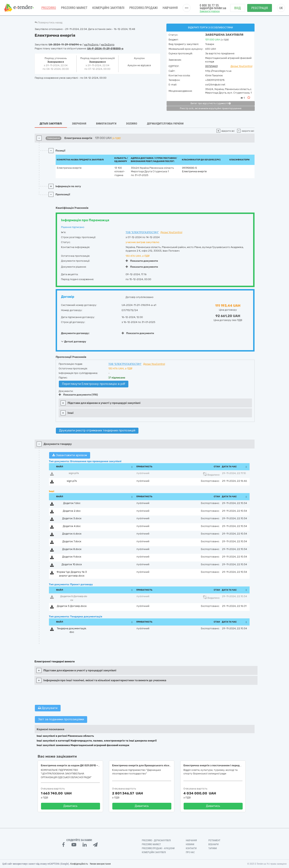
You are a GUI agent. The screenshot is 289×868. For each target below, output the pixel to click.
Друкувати (48, 708)
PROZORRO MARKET (74, 8)
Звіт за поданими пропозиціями (61, 719)
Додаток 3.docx (72, 518)
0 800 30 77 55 (209, 5)
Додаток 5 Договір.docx (72, 606)
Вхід (238, 8)
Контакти (191, 848)
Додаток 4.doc (72, 526)
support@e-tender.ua (213, 8)
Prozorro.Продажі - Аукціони (158, 848)
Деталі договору (74, 341)
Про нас (190, 852)
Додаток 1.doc (72, 503)
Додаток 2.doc (72, 511)
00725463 (211, 66)
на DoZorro (108, 45)
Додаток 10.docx (72, 564)
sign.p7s (74, 473)
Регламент (214, 840)
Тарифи (213, 848)
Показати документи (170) (78, 395)
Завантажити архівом (70, 455)
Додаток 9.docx (72, 557)
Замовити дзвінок (210, 11)
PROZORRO (49, 8)
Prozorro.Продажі (144, 8)
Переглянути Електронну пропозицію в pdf (94, 384)
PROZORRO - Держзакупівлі (156, 840)
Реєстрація (260, 8)
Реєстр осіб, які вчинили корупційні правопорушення (211, 108)
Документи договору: (75, 333)
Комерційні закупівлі (108, 8)
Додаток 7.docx (72, 541)
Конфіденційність (79, 864)
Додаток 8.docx (72, 549)
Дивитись (70, 806)
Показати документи (142, 261)
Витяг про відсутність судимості (211, 103)
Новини (190, 844)
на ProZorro (92, 45)
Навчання (170, 8)
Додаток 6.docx (72, 534)
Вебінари (213, 844)
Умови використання (100, 864)
